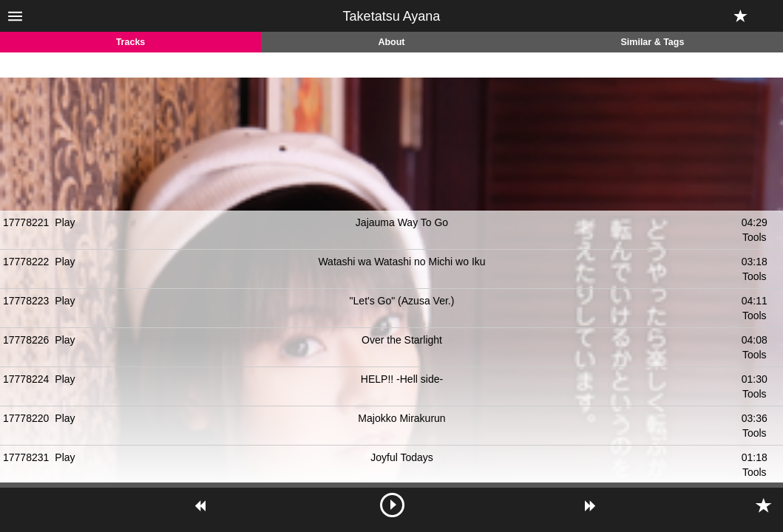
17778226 (26, 340)
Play (65, 222)
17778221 (26, 222)
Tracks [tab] (131, 42)
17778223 (26, 301)
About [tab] (391, 42)
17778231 (26, 457)
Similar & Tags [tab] (653, 42)
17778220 (26, 418)
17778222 (26, 262)
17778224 (26, 379)
